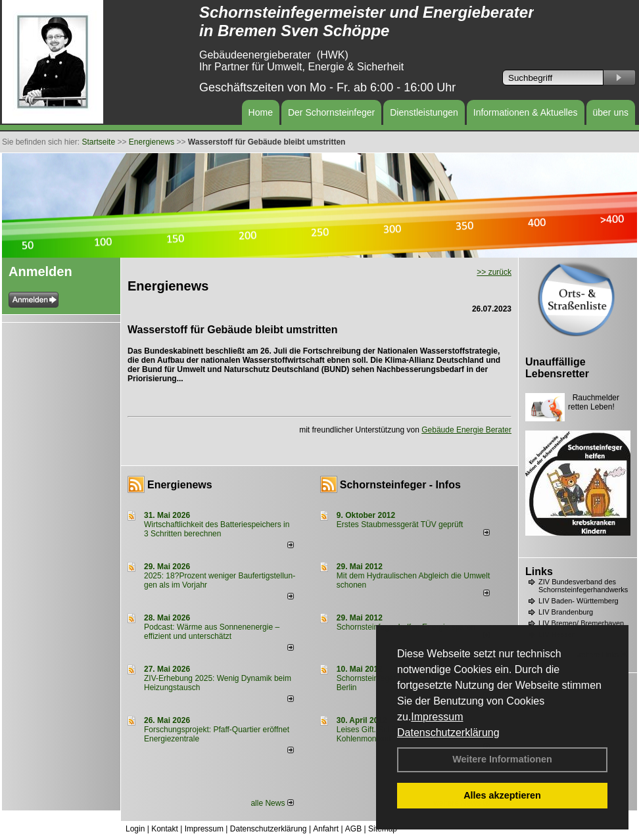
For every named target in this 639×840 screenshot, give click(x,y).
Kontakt (165, 829)
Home (261, 112)
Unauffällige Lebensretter (557, 368)
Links (539, 572)
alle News (272, 803)
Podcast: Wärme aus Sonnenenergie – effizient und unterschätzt (212, 632)
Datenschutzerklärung (448, 733)
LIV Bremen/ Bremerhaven (581, 623)
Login (135, 829)
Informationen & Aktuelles (526, 112)
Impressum (437, 717)
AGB (353, 829)
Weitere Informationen (502, 759)
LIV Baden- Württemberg (579, 601)
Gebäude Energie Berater (466, 430)
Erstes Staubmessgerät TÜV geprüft (400, 525)
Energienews (180, 485)
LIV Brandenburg (566, 612)
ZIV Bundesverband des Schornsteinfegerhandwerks (583, 586)
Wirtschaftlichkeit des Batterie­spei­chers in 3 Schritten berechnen (217, 529)
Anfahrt (326, 829)
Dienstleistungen (424, 112)
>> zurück (494, 272)
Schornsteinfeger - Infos (400, 485)
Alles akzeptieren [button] (502, 795)
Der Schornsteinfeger (331, 112)
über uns (611, 112)
